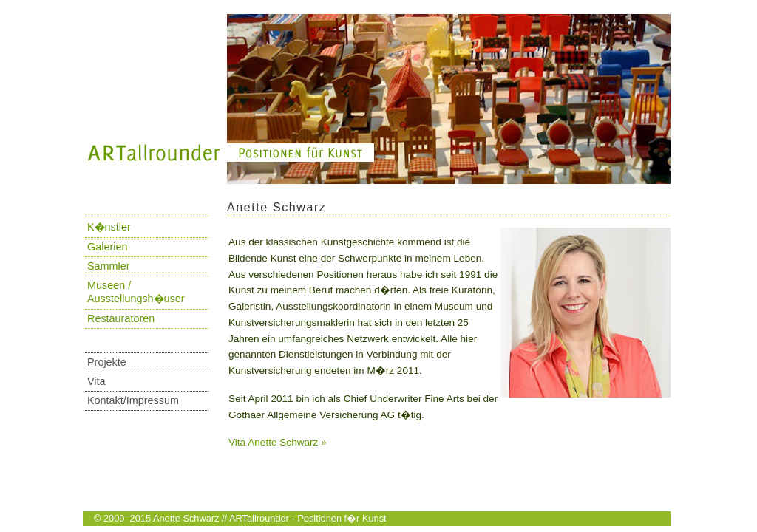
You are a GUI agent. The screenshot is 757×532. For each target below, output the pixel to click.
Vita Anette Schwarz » (278, 442)
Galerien (107, 247)
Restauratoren (121, 318)
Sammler (109, 266)
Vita (96, 381)
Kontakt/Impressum (133, 400)
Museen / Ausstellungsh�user (136, 292)
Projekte (107, 362)
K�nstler (109, 227)
